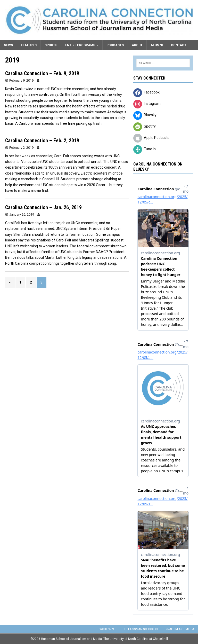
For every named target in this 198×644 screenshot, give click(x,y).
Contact (179, 45)
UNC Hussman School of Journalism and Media (158, 629)
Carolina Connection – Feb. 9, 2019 (42, 73)
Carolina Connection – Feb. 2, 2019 (42, 140)
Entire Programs (80, 45)
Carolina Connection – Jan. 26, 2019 (43, 207)
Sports (51, 45)
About (137, 45)
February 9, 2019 (21, 80)
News (8, 45)
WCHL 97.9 (107, 629)
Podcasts (115, 45)
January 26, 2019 (22, 214)
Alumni (157, 45)
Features (29, 45)
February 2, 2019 (21, 148)
